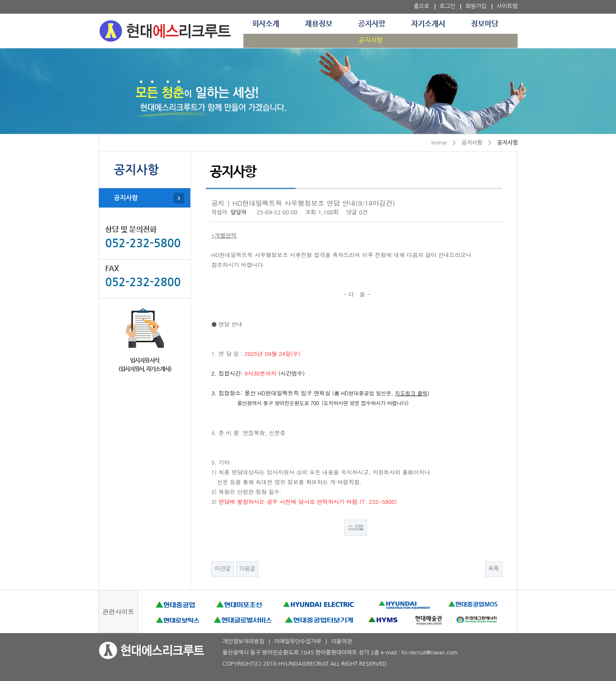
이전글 (223, 569)
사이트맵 (507, 6)
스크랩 (356, 527)
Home (439, 143)
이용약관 (342, 641)
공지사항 (372, 24)
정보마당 (485, 24)
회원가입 (476, 6)
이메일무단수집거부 (298, 641)
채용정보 (319, 24)
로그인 (448, 6)
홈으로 (422, 6)
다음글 (247, 569)
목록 (494, 569)
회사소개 (266, 24)
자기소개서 (428, 24)
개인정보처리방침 (243, 641)
